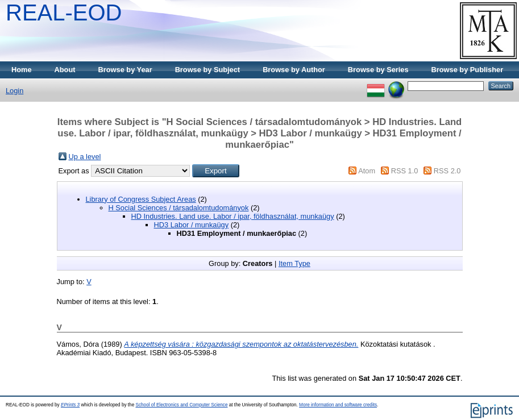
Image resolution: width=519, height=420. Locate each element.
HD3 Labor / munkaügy (192, 225)
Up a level (85, 157)
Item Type (294, 263)
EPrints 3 (70, 405)
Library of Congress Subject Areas (141, 199)
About (65, 70)
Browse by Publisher (468, 70)
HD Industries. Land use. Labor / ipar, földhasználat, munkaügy (233, 216)
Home (22, 70)
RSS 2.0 (447, 171)
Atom (367, 171)
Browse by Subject (208, 70)
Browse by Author (294, 70)
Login (14, 91)
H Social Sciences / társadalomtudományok (179, 208)
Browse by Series (378, 70)
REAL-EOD (64, 13)
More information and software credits (338, 405)
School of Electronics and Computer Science (181, 405)
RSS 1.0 (405, 171)
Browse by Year (125, 70)
